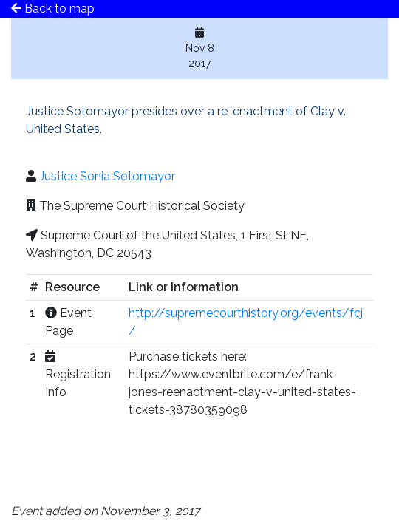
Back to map (53, 8)
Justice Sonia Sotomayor (107, 176)
